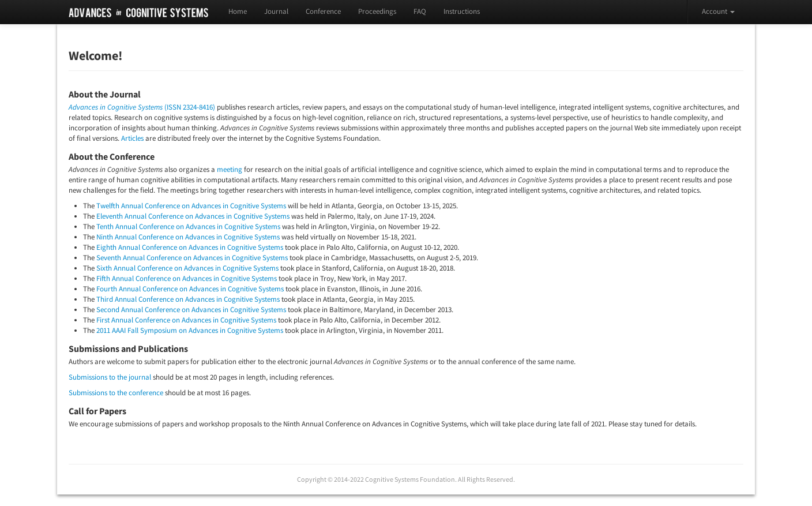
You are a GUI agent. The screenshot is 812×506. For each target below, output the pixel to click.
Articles (132, 138)
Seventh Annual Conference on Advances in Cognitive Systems (192, 258)
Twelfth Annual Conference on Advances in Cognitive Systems (191, 206)
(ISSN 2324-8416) (142, 107)
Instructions (462, 11)
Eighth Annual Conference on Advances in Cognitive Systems (190, 247)
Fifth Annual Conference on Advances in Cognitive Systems (187, 278)
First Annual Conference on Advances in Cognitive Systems (186, 320)
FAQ (420, 11)
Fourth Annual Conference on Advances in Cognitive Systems (190, 289)
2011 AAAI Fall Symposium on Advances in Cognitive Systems (190, 330)
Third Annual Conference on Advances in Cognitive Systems (188, 299)
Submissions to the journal (110, 377)
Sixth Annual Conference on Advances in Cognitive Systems (187, 268)
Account (718, 11)
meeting (230, 169)
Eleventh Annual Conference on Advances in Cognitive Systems (193, 216)
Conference (323, 11)
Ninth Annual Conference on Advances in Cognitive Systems (188, 237)
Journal (276, 11)
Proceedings (377, 11)
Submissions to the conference (116, 393)
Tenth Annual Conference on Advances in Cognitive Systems (188, 226)
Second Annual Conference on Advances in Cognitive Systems (191, 310)
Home (238, 11)
